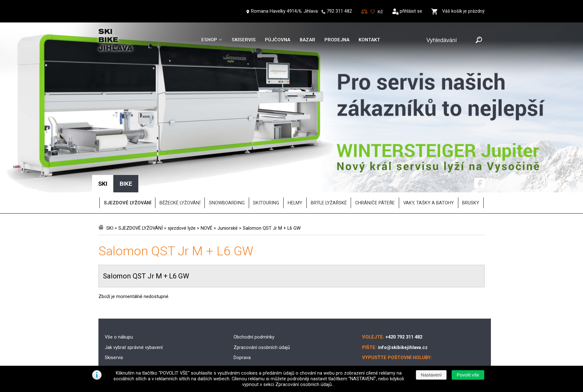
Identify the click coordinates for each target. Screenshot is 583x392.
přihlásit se (411, 11)
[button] (468, 375)
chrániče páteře (375, 166)
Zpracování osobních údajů (262, 310)
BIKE (126, 147)
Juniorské (228, 191)
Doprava (242, 320)
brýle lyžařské (329, 166)
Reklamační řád (249, 341)
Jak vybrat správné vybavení (134, 310)
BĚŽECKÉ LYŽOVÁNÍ (180, 166)
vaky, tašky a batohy (429, 166)
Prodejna (337, 40)
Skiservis (244, 40)
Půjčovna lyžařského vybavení (135, 341)
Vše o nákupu (119, 300)
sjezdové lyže (182, 191)
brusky (471, 166)
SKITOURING (266, 166)
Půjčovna (278, 40)
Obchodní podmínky (254, 300)
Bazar (307, 40)
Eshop (209, 40)
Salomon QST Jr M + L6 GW (272, 191)
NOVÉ (207, 191)
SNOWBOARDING (227, 166)
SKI (110, 191)
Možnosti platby (250, 331)
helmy (295, 166)
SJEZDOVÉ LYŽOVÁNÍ (141, 191)
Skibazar (114, 331)
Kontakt (369, 40)
